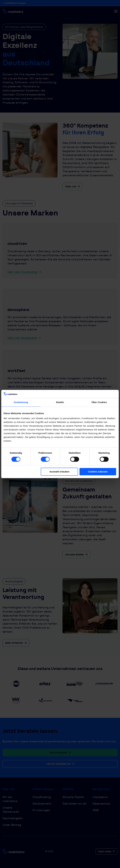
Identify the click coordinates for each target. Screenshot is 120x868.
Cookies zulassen (98, 472)
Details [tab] (60, 402)
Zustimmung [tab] (21, 402)
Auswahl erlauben (59, 472)
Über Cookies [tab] (99, 402)
